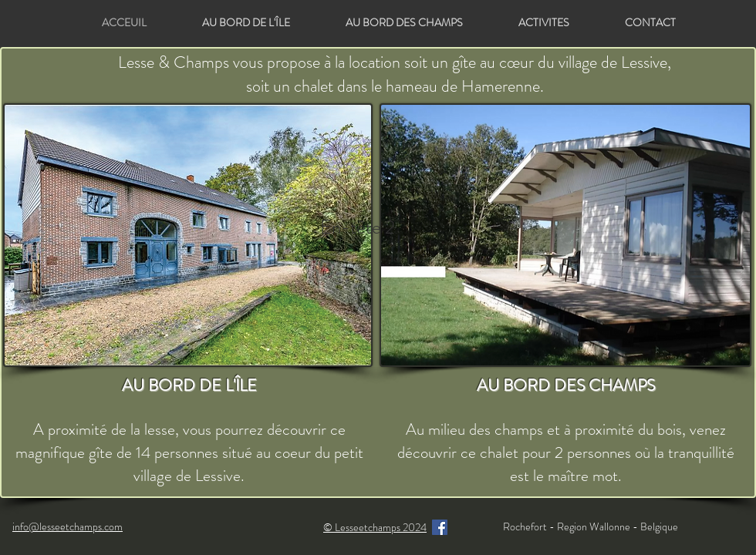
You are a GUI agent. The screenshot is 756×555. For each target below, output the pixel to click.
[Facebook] (440, 527)
